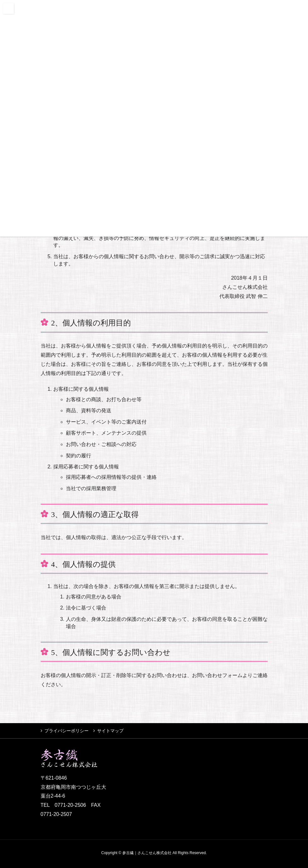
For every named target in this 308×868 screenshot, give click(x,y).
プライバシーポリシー (67, 731)
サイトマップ (110, 731)
